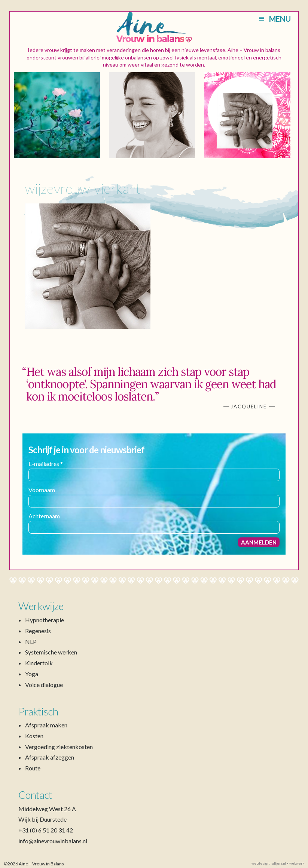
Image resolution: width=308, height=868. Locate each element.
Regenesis (38, 631)
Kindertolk (39, 663)
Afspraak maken (46, 725)
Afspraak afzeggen (50, 757)
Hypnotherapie (45, 620)
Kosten (34, 736)
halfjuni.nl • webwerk (287, 863)
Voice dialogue (44, 685)
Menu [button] (280, 19)
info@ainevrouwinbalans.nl (53, 841)
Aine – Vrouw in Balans (154, 27)
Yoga (32, 674)
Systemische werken (51, 652)
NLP (31, 642)
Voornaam (42, 490)
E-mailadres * (46, 464)
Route (33, 768)
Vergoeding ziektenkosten (59, 747)
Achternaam (44, 516)
